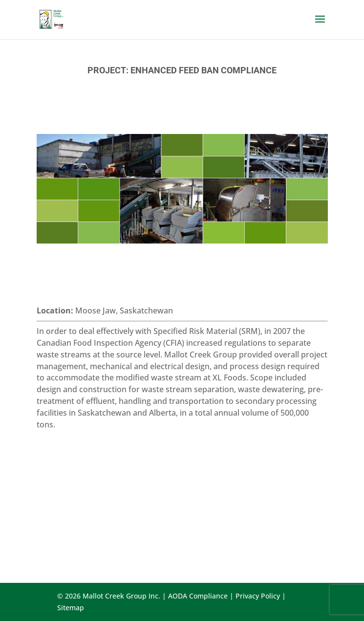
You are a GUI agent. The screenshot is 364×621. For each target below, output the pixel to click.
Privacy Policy (258, 596)
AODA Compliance (198, 596)
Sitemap (71, 608)
